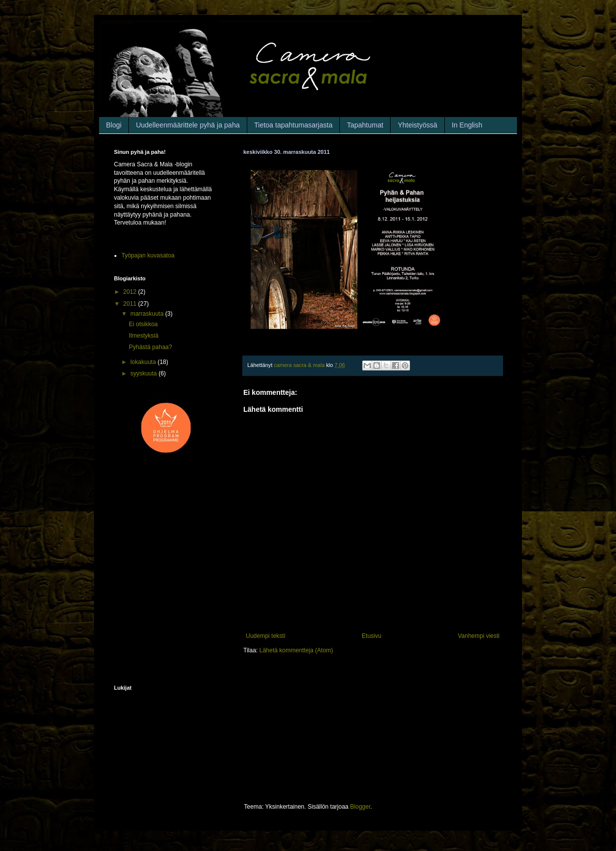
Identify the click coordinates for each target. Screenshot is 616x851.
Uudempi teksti (265, 636)
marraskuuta (148, 314)
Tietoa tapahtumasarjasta (293, 125)
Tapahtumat (365, 125)
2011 (131, 304)
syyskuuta (145, 373)
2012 (131, 292)
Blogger (360, 807)
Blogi (114, 125)
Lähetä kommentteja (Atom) (296, 650)
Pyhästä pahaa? (151, 347)
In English (467, 125)
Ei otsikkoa (143, 324)
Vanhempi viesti (479, 636)
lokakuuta (144, 362)
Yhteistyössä (417, 125)
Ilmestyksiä (144, 336)
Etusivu (371, 636)
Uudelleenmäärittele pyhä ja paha (188, 125)
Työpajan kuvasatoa (148, 255)
